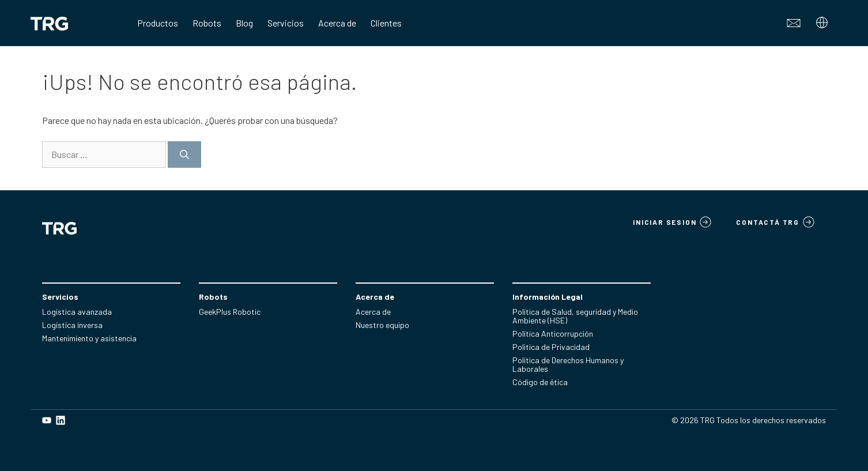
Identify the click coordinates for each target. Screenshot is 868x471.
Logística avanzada (77, 312)
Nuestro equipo (382, 325)
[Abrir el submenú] (823, 26)
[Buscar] (184, 155)
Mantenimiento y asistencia (89, 338)
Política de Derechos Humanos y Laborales (568, 364)
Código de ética (540, 382)
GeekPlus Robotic (230, 312)
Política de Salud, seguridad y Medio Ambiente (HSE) (575, 316)
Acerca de (373, 312)
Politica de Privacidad (551, 347)
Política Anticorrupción (553, 334)
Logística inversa (72, 325)
